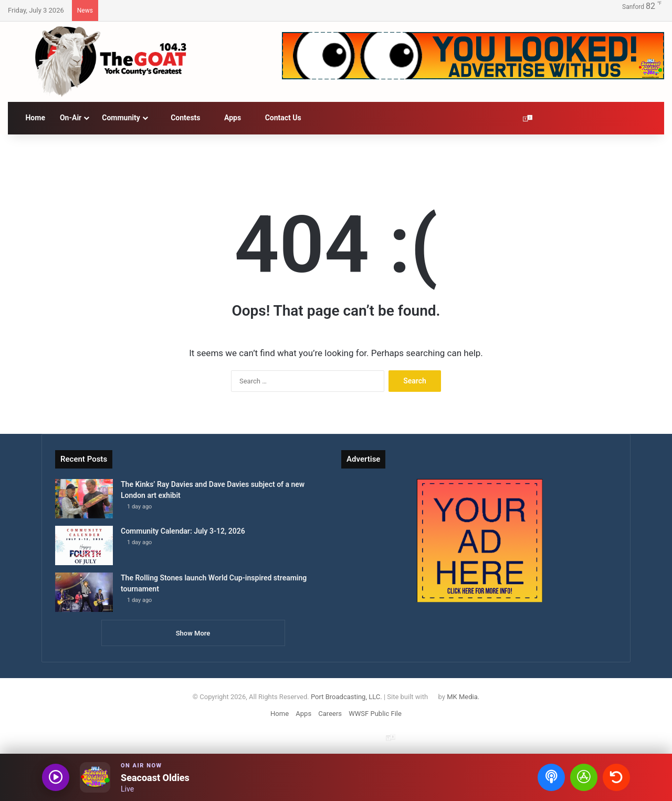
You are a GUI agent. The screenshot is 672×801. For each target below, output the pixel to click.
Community (121, 118)
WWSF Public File (375, 714)
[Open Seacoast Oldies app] (584, 777)
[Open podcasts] (551, 777)
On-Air (71, 118)
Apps (228, 118)
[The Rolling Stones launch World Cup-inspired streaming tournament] (84, 592)
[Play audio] (56, 777)
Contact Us (279, 118)
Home (30, 118)
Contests (181, 118)
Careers (330, 714)
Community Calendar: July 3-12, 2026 (183, 531)
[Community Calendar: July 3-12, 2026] (84, 545)
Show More (193, 633)
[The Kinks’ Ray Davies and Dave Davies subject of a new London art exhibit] (84, 499)
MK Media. (463, 697)
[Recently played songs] (616, 777)
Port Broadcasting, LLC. (346, 697)
